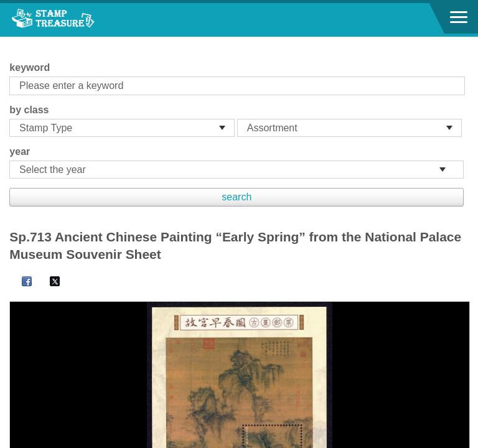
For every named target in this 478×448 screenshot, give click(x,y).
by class (29, 110)
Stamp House (78, 20)
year (20, 152)
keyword (30, 68)
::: (13, 42)
